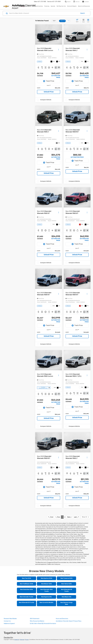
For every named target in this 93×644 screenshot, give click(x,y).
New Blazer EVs (67, 597)
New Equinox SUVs (46, 578)
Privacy (27, 640)
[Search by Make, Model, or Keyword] (44, 13)
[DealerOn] (8, 638)
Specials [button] (53, 6)
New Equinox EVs (46, 597)
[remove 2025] (55, 21)
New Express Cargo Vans (66, 603)
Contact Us (7, 621)
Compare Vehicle (46, 100)
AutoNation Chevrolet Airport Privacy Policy (69, 621)
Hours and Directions (62, 619)
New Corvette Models (46, 603)
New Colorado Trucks (27, 597)
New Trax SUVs (27, 578)
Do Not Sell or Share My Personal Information (43, 624)
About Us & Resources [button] (84, 6)
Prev (58, 517)
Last (76, 517)
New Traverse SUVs (66, 578)
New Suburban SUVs (27, 589)
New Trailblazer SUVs (27, 584)
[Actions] (59, 50)
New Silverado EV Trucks (27, 603)
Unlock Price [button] (49, 92)
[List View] (88, 21)
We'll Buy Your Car (61, 6)
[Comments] (56, 67)
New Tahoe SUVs (66, 584)
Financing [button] (47, 6)
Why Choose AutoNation (37, 621)
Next (70, 517)
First (51, 517)
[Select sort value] (78, 21)
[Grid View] (83, 21)
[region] (49, 88)
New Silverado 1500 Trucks (46, 590)
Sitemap (22, 640)
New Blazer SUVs (46, 584)
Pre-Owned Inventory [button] (38, 6)
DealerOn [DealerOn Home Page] (17, 640)
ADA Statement (35, 619)
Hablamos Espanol (9, 624)
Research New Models (10, 619)
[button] (60, 34)
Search (83, 13)
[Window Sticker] (59, 67)
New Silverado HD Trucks (66, 590)
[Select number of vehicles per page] (85, 517)
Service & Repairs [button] (72, 6)
